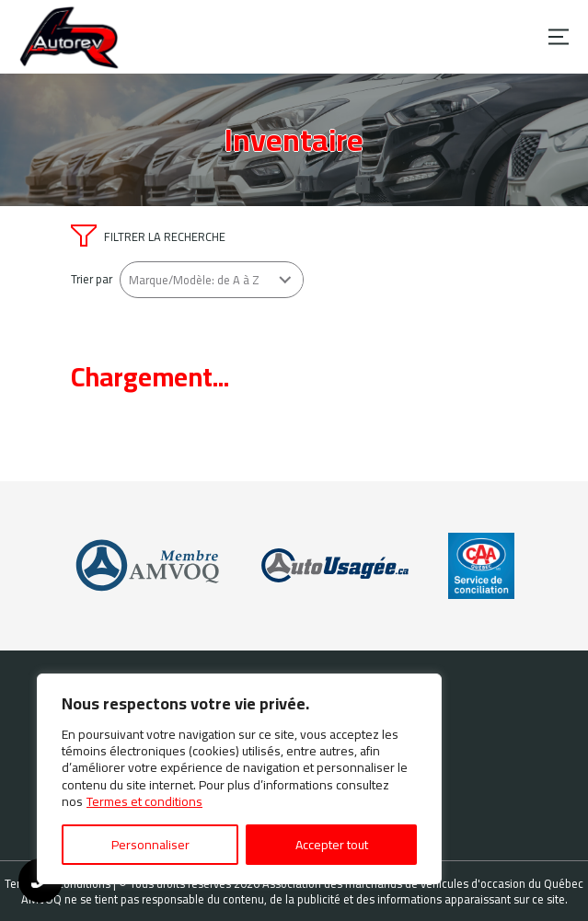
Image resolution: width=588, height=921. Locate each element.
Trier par (92, 279)
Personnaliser (150, 845)
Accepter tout (332, 845)
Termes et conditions (144, 801)
